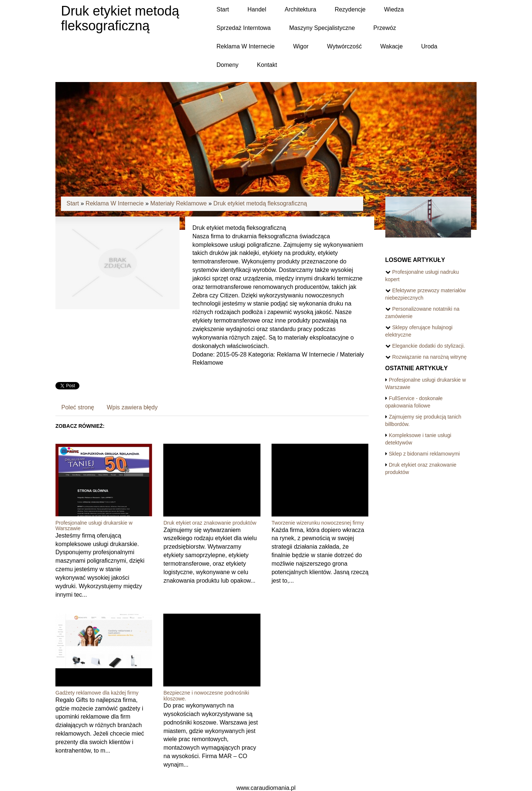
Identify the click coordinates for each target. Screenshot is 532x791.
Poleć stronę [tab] (78, 407)
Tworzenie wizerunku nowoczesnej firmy (318, 523)
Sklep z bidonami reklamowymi (424, 454)
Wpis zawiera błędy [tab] (132, 407)
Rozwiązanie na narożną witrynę (430, 357)
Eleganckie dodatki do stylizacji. (429, 346)
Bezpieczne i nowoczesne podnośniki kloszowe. (206, 695)
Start (73, 203)
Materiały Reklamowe (179, 203)
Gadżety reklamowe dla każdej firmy (97, 693)
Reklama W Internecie (115, 203)
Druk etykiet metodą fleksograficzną (260, 203)
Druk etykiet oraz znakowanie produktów (210, 523)
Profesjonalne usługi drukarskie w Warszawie (94, 526)
